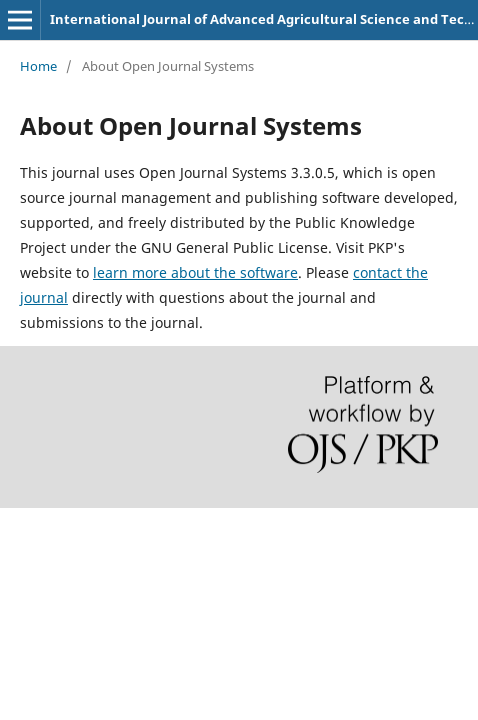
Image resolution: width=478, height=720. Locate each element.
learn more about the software (195, 272)
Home (38, 66)
